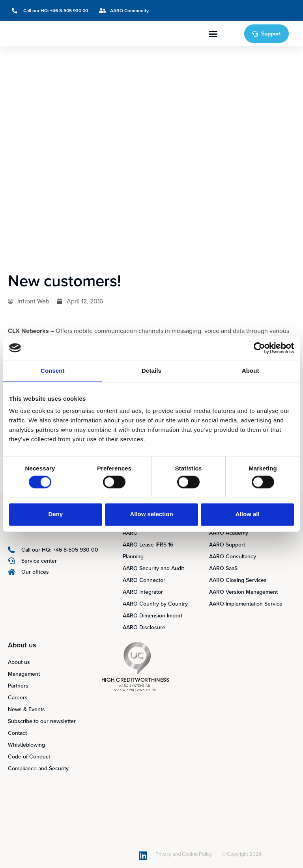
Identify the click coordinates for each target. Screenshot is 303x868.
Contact (17, 733)
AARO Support (227, 545)
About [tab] (251, 371)
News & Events (26, 709)
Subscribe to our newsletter (42, 721)
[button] (213, 34)
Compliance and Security (38, 769)
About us (19, 662)
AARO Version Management (243, 592)
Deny (55, 514)
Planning (133, 557)
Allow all (248, 514)
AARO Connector (144, 580)
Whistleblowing (26, 745)
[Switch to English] (260, 10)
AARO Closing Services (238, 580)
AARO (130, 533)
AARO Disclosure (144, 627)
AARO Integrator (143, 592)
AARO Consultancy (233, 557)
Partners (18, 686)
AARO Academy (229, 533)
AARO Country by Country (155, 604)
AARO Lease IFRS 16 (148, 545)
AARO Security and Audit (153, 568)
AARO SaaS (223, 568)
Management (24, 674)
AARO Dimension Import (152, 616)
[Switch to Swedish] (275, 10)
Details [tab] (151, 371)
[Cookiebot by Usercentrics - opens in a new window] (259, 348)
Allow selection (151, 514)
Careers (18, 698)
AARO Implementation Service (246, 604)
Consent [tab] (53, 371)
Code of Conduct (29, 757)
